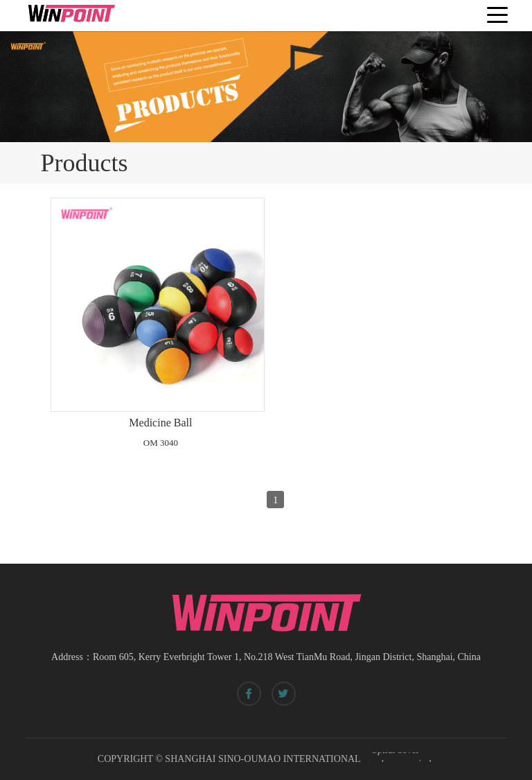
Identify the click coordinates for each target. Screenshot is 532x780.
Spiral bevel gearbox (392, 757)
